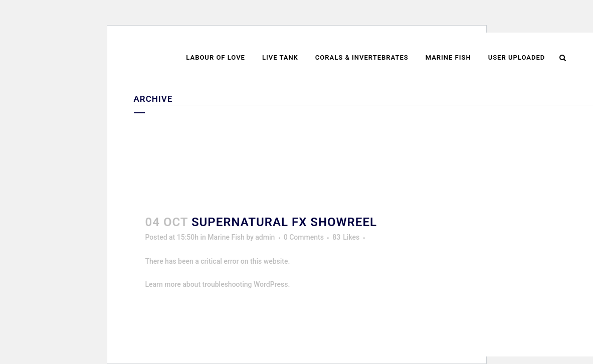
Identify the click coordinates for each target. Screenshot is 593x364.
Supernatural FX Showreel (284, 222)
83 (346, 237)
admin (265, 237)
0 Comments (304, 237)
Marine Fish (226, 237)
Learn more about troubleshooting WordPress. (218, 284)
